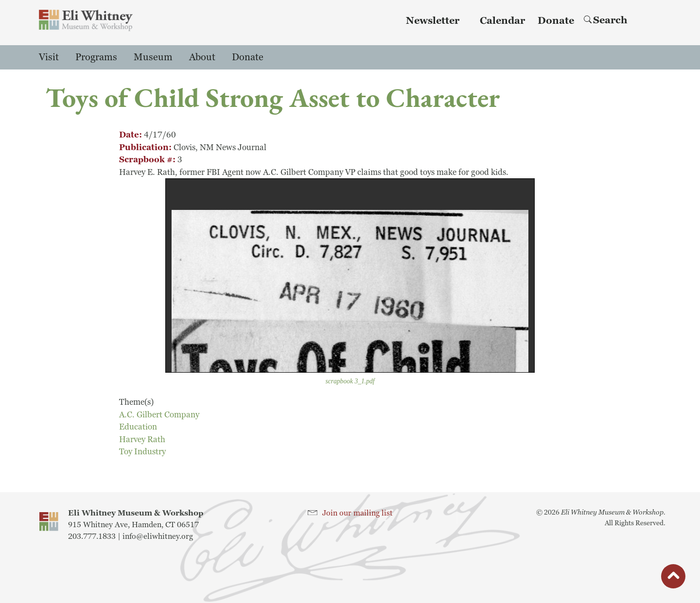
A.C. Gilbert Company (159, 415)
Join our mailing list (358, 513)
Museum (153, 57)
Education (138, 427)
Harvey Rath (142, 439)
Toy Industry (142, 452)
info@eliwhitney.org (158, 536)
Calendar (502, 21)
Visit (49, 57)
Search (606, 20)
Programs (96, 57)
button (673, 579)
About (202, 57)
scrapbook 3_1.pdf (350, 381)
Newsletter (433, 21)
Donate (556, 21)
